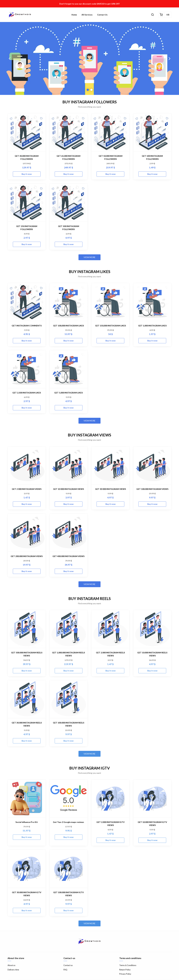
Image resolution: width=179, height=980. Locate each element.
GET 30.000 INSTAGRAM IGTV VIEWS (27, 894)
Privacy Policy (125, 974)
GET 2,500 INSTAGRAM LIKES (27, 393)
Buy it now (27, 174)
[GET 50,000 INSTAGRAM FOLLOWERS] (110, 132)
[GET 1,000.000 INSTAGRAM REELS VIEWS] (69, 629)
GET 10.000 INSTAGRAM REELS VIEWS (152, 654)
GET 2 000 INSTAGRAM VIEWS (27, 489)
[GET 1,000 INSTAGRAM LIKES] (152, 302)
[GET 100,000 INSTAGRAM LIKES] (69, 302)
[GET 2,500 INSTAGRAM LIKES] (27, 369)
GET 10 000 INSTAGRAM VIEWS (68, 489)
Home (74, 15)
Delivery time (13, 970)
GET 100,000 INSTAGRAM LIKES (68, 326)
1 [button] (88, 90)
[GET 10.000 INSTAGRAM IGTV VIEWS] (152, 799)
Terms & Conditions (128, 965)
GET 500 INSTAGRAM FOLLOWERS (69, 228)
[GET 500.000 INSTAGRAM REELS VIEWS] (27, 629)
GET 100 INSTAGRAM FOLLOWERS (152, 157)
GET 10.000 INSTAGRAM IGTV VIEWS (152, 824)
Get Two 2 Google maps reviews (68, 822)
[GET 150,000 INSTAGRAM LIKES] (110, 302)
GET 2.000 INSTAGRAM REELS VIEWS (110, 654)
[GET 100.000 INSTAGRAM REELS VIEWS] (69, 699)
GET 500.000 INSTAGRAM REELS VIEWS (27, 654)
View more (89, 257)
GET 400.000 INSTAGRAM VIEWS (68, 556)
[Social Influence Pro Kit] (27, 799)
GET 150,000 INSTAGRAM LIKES (111, 326)
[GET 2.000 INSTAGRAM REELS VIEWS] (110, 629)
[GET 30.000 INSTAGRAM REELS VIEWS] (27, 699)
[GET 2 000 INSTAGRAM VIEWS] (27, 465)
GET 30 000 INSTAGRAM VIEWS (111, 489)
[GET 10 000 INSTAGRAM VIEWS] (69, 465)
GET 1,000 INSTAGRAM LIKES (152, 326)
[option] (89, 58)
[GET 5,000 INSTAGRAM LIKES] (69, 369)
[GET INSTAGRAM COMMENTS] (27, 302)
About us (11, 965)
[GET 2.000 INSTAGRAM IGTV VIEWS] (110, 799)
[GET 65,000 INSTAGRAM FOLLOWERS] (69, 132)
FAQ (65, 970)
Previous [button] (9, 58)
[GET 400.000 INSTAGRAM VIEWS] (69, 532)
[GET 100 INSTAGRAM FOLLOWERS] (152, 132)
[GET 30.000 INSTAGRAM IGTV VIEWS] (27, 869)
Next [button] (170, 58)
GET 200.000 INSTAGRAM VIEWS (27, 556)
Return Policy (125, 970)
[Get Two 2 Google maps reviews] (69, 799)
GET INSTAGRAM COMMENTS (27, 326)
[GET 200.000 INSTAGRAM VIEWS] (27, 532)
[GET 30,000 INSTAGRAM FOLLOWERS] (27, 132)
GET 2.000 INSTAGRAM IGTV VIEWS (111, 824)
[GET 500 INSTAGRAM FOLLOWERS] (69, 202)
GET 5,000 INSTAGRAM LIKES (68, 393)
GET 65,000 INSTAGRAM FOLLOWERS (68, 157)
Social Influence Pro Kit (27, 822)
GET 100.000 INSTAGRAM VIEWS (152, 489)
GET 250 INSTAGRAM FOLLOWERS (27, 228)
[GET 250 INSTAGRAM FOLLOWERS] (27, 202)
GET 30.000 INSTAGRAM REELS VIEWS (27, 724)
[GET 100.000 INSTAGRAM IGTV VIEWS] (69, 869)
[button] (152, 15)
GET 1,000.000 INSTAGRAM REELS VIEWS (68, 654)
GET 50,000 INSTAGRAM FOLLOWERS (111, 157)
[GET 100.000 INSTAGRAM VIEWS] (152, 465)
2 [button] (91, 90)
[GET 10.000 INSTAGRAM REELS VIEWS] (152, 629)
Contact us (102, 15)
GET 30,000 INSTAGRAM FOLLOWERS (27, 157)
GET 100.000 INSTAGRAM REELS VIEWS (69, 724)
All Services (87, 15)
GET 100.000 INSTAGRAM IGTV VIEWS (68, 894)
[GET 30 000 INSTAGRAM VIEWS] (110, 465)
